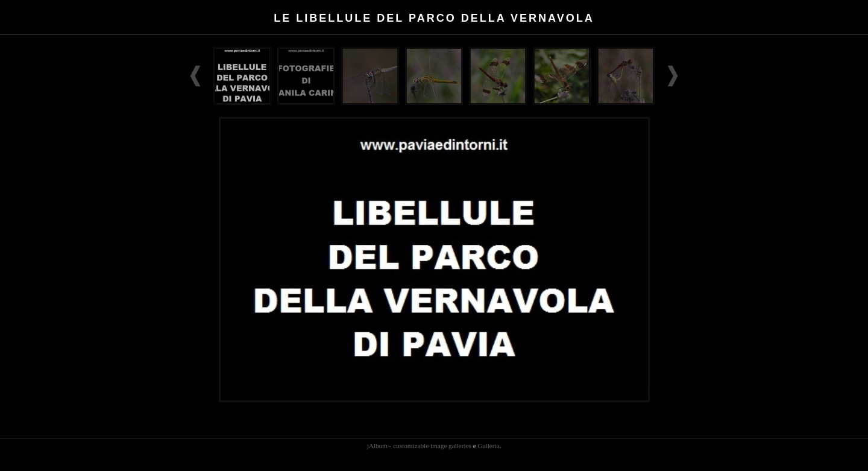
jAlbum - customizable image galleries (419, 446)
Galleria (489, 446)
